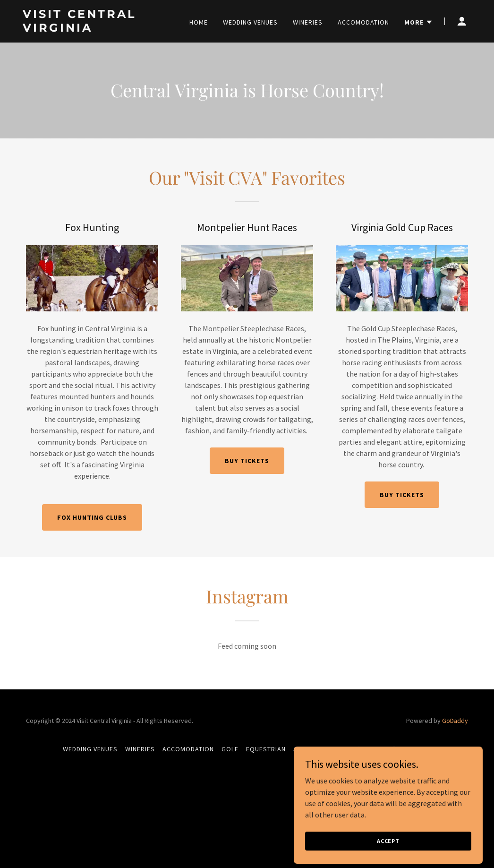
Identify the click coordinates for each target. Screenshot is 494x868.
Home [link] (199, 22)
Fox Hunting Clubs (92, 517)
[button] (419, 22)
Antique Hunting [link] (322, 749)
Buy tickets (247, 461)
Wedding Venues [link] (250, 22)
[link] (101, 29)
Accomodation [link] (363, 22)
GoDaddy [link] (455, 721)
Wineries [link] (308, 22)
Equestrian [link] (266, 749)
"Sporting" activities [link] (394, 749)
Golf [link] (230, 749)
